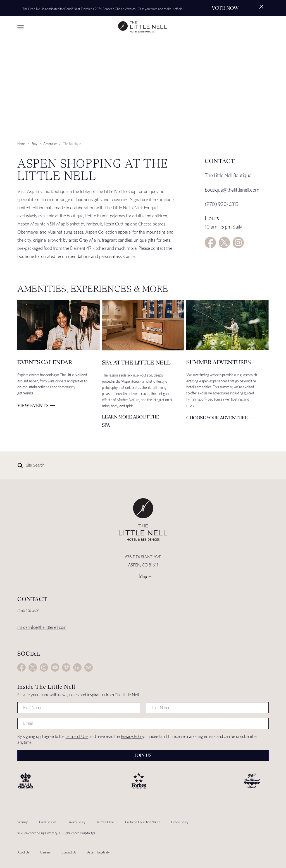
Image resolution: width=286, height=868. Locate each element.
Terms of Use (77, 736)
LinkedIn (77, 667)
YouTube (55, 667)
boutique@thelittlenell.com (232, 190)
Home (21, 144)
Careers (45, 852)
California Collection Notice (143, 822)
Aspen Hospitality (98, 852)
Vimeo (66, 667)
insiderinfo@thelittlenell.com (42, 627)
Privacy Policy (133, 736)
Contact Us (69, 852)
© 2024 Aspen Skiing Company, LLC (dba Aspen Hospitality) (56, 833)
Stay (34, 144)
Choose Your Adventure (217, 418)
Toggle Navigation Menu (21, 27)
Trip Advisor (89, 667)
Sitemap (23, 822)
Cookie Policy (180, 822)
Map (143, 576)
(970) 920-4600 (28, 611)
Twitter (224, 243)
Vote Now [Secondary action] (225, 8)
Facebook (210, 243)
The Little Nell (143, 27)
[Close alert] (261, 7)
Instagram (238, 243)
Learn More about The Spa (131, 421)
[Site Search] (129, 465)
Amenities (50, 144)
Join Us (143, 755)
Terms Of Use (105, 822)
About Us (23, 852)
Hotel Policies (48, 822)
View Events (33, 405)
